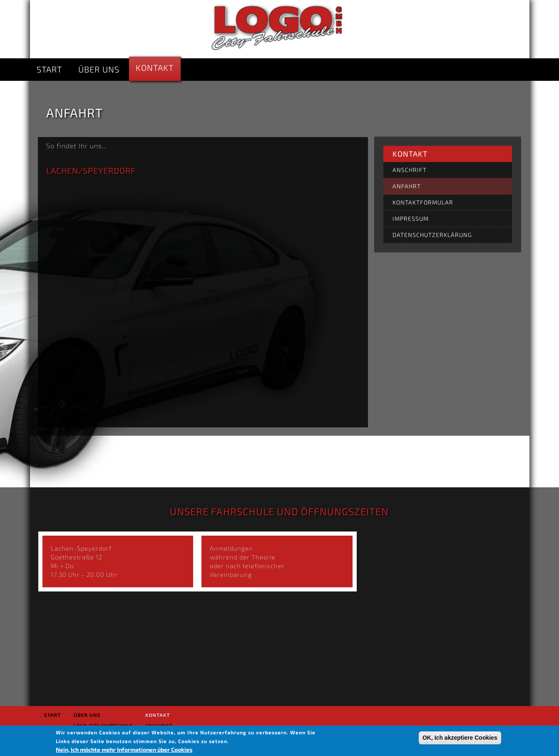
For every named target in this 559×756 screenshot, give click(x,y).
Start (49, 69)
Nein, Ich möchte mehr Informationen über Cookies (124, 750)
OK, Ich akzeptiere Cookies (460, 738)
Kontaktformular (423, 202)
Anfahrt (407, 186)
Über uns (99, 69)
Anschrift (410, 170)
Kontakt (155, 67)
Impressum (411, 218)
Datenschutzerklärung (432, 235)
